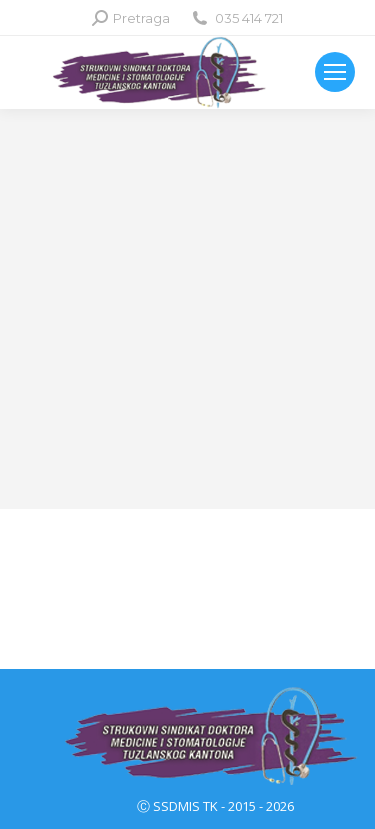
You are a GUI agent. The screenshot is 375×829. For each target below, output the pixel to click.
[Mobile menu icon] (335, 72)
